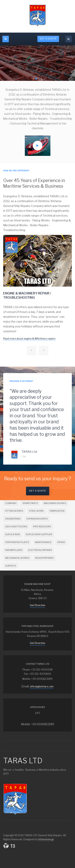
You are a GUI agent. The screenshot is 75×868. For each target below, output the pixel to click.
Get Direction (37, 605)
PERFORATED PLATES (17, 542)
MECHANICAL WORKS (17, 558)
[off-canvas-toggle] (6, 39)
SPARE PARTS (30, 503)
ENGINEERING (13, 519)
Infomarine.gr (46, 839)
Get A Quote (48, 39)
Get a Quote (38, 491)
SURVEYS (11, 566)
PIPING (61, 542)
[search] (69, 39)
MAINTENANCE (43, 542)
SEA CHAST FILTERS (16, 527)
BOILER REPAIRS (44, 558)
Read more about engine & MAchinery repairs (29, 339)
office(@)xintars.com (42, 686)
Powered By (9, 846)
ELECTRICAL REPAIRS (40, 550)
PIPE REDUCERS (42, 527)
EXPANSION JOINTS (37, 519)
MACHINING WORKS (55, 503)
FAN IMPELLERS (14, 550)
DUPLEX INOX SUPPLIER (39, 534)
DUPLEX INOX (13, 534)
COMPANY (11, 503)
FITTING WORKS (14, 511)
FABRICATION (57, 511)
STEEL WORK (36, 511)
